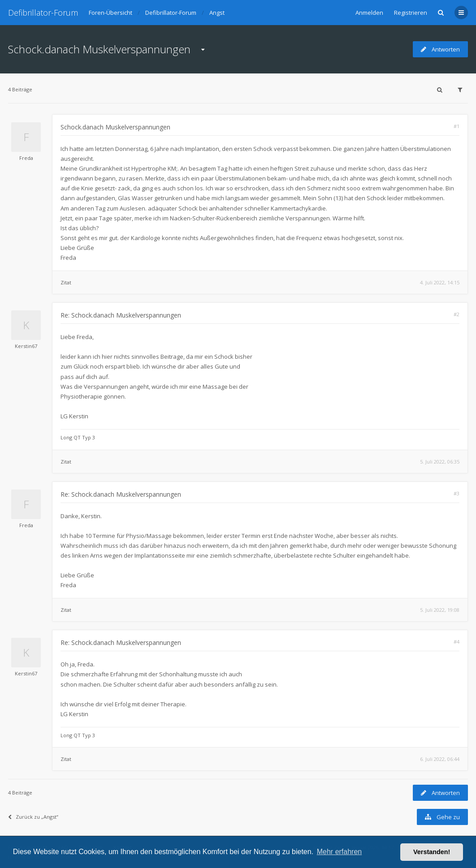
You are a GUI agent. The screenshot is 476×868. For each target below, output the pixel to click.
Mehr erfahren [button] (340, 852)
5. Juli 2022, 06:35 (440, 462)
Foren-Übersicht (110, 13)
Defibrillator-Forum (43, 13)
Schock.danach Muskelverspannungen (99, 49)
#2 (457, 314)
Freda (26, 158)
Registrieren (411, 13)
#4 (457, 642)
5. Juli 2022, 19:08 (440, 610)
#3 (457, 493)
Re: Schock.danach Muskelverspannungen (121, 315)
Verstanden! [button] (432, 852)
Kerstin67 (26, 346)
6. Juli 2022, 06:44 (440, 759)
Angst (217, 13)
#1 (457, 126)
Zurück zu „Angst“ (33, 817)
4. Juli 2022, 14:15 (440, 282)
